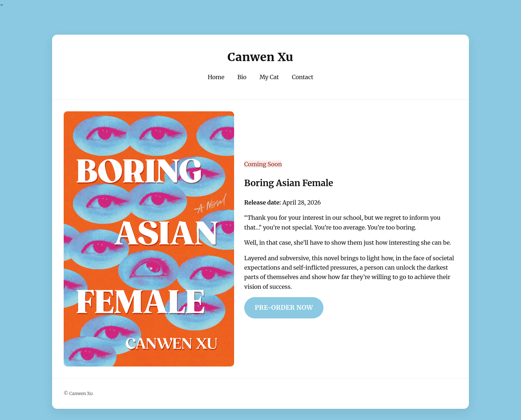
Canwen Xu (260, 57)
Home (216, 77)
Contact (303, 77)
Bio (242, 77)
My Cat (269, 77)
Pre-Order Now (284, 308)
